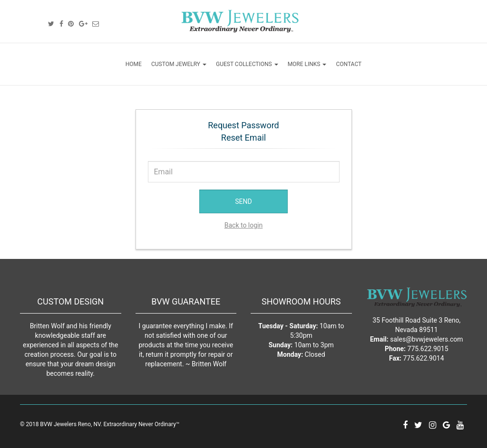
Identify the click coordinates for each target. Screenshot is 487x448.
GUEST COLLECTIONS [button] (247, 64)
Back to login (244, 225)
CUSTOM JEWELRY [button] (179, 64)
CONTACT (349, 64)
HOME (134, 64)
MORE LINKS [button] (307, 64)
